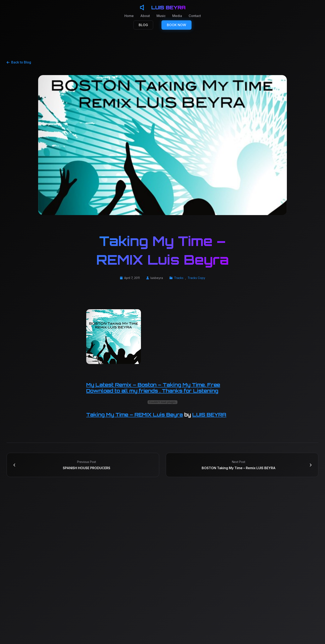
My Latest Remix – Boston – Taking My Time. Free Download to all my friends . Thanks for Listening (153, 388)
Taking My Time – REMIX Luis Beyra (135, 415)
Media (177, 16)
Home (129, 16)
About (145, 16)
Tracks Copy (196, 278)
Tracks (179, 278)
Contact (195, 16)
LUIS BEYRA (209, 415)
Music (161, 16)
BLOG (143, 25)
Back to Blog (19, 62)
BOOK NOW (176, 25)
